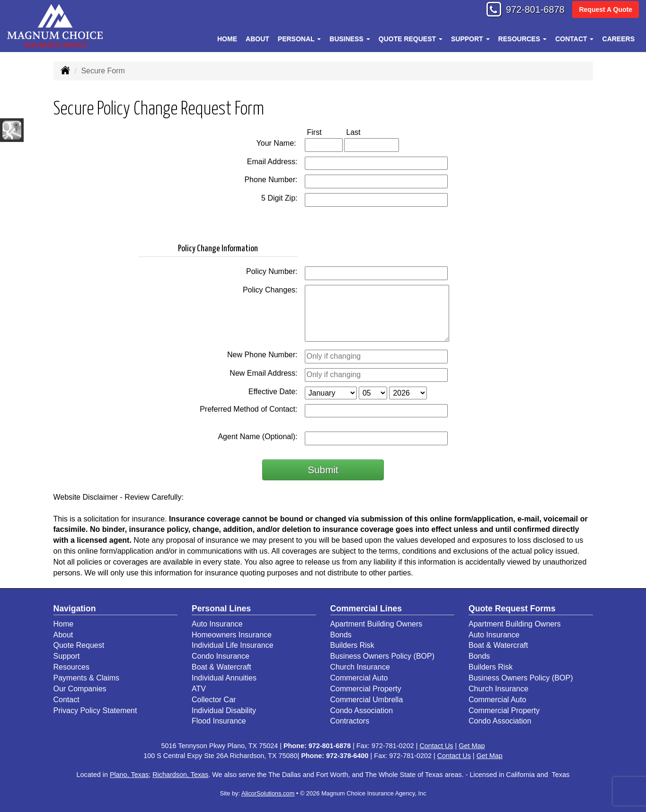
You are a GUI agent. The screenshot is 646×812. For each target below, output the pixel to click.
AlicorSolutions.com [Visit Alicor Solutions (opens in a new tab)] (268, 793)
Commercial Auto (359, 678)
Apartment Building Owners (376, 624)
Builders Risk (352, 645)
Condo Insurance (221, 656)
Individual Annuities (224, 678)
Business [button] (350, 39)
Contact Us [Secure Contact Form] (436, 746)
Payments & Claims (87, 678)
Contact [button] (574, 39)
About (257, 39)
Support (67, 656)
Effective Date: (273, 392)
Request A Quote (606, 10)
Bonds (341, 635)
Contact (66, 700)
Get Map (472, 746)
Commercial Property (366, 689)
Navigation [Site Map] (75, 609)
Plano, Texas (129, 775)
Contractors (350, 721)
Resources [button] (523, 39)
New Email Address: (263, 373)
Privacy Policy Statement (95, 710)
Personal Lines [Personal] (221, 609)
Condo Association (362, 710)
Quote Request (79, 645)
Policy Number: (272, 271)
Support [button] (470, 39)
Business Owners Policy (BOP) (383, 656)
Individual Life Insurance (233, 645)
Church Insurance (360, 667)
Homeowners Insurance (232, 635)
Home (227, 39)
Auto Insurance (217, 624)
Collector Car (214, 700)
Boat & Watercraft (221, 667)
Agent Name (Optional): (257, 437)
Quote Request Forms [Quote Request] (512, 609)
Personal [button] (299, 39)
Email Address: (272, 162)
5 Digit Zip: (279, 198)
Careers (619, 39)
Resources (71, 667)
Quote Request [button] (411, 39)
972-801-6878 (530, 11)
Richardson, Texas (180, 775)
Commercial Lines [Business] (366, 609)
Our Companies (80, 689)
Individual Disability (224, 710)
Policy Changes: (270, 290)
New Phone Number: (262, 355)
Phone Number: (271, 180)
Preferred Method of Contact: (248, 409)
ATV (199, 689)
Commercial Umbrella (367, 700)
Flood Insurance (219, 721)
